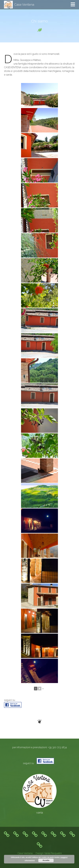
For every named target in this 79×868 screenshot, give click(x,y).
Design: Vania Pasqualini (49, 853)
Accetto (46, 860)
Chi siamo (39, 21)
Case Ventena (25, 853)
